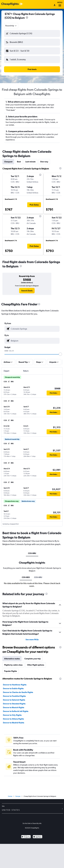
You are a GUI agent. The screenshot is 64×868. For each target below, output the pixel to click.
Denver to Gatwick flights (14, 700)
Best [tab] (19, 162)
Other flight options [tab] (36, 665)
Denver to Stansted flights (14, 704)
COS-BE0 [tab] (26, 577)
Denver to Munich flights (14, 707)
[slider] (60, 354)
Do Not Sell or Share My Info (32, 823)
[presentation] (27, 17)
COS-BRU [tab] (32, 553)
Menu (60, 4)
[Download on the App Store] (38, 837)
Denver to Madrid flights (14, 723)
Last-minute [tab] (30, 162)
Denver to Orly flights (12, 715)
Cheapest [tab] (8, 162)
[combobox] (11, 26)
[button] (32, 33)
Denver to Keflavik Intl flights (16, 711)
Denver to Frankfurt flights (14, 696)
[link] (27, 291)
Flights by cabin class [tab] (13, 665)
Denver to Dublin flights (13, 688)
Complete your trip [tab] (33, 659)
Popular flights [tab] (11, 671)
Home (10, 796)
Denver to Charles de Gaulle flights (18, 692)
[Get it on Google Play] (26, 837)
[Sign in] (55, 5)
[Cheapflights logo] (10, 4)
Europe (18, 796)
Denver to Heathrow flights (15, 685)
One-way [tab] (44, 162)
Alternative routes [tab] (12, 659)
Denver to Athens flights (13, 719)
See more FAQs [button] (32, 640)
